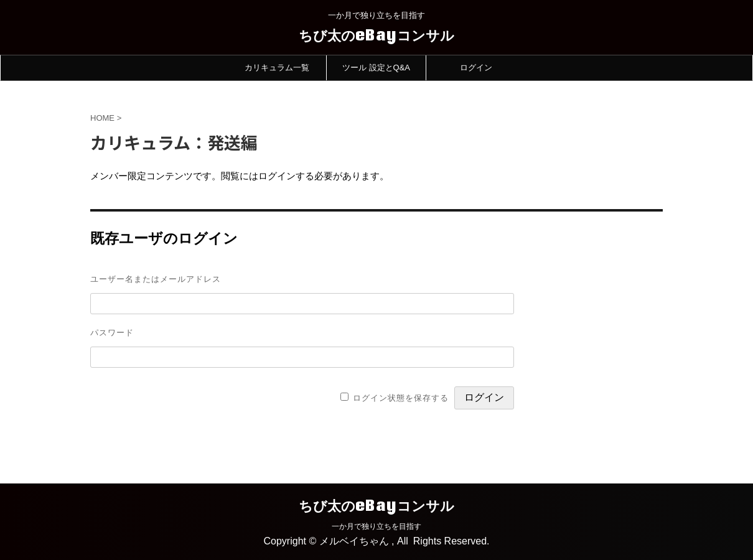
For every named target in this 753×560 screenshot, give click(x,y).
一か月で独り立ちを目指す (376, 526)
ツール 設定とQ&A (376, 68)
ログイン (476, 68)
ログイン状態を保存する (401, 398)
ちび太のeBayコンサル (376, 35)
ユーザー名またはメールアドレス (156, 279)
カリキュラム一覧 (277, 68)
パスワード (112, 332)
